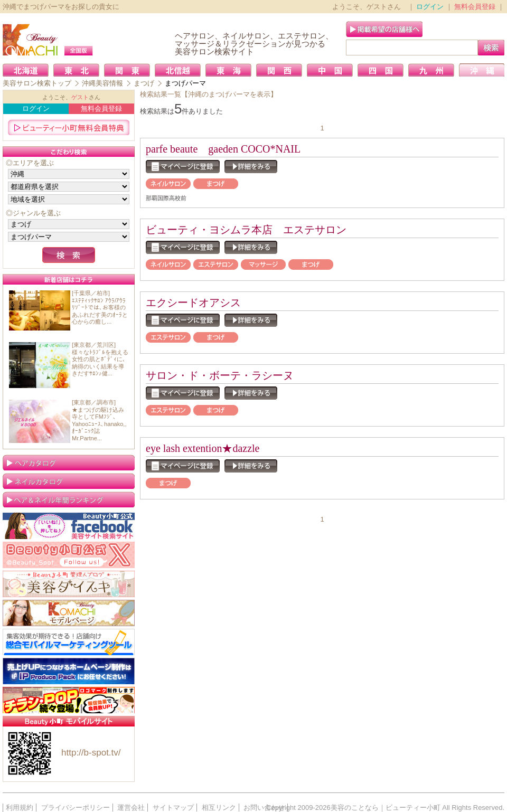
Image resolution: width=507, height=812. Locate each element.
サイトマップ (173, 808)
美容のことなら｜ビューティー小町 (386, 808)
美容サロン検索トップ (37, 83)
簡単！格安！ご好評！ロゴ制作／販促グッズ (69, 700)
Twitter (69, 555)
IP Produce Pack (69, 671)
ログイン (430, 7)
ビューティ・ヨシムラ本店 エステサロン (246, 230)
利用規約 (20, 808)
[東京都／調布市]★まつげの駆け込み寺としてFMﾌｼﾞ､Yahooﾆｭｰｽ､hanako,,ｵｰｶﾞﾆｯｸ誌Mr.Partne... (99, 420)
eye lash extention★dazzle (203, 448)
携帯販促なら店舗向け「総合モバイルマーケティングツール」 (69, 642)
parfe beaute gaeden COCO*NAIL (223, 149)
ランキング (69, 499)
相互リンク (219, 808)
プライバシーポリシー (76, 808)
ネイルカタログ (69, 481)
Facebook (69, 526)
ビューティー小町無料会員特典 (69, 127)
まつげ (144, 83)
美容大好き (69, 584)
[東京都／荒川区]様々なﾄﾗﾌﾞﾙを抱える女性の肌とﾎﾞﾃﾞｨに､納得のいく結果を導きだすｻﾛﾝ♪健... (100, 359)
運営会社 (131, 808)
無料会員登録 (475, 7)
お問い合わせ (264, 808)
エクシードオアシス (193, 303)
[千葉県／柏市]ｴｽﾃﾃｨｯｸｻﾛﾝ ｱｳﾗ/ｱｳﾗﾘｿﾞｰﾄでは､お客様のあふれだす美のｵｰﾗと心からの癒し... (100, 307)
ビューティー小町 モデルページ (69, 613)
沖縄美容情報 (102, 83)
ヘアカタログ (69, 462)
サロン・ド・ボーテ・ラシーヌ (220, 375)
